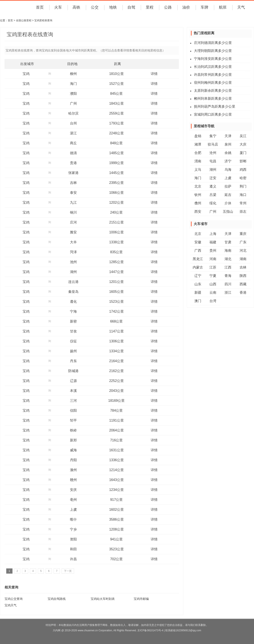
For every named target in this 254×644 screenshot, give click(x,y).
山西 (213, 284)
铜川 (73, 212)
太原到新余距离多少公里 (213, 91)
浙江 (228, 293)
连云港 (73, 282)
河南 (213, 259)
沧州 (213, 153)
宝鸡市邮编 (141, 599)
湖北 (228, 259)
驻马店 (213, 144)
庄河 (73, 222)
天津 (228, 136)
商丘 (73, 143)
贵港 (73, 163)
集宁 (213, 136)
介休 (228, 203)
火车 (58, 7)
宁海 (73, 311)
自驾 (131, 7)
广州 (73, 103)
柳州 (73, 74)
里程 (150, 7)
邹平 (73, 420)
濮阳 (73, 94)
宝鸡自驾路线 (57, 599)
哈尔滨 (73, 113)
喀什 (73, 519)
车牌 (204, 7)
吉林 (73, 183)
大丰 (73, 242)
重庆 (243, 234)
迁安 (213, 178)
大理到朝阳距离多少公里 (213, 51)
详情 (154, 74)
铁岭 (73, 430)
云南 (213, 293)
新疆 (198, 293)
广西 (198, 251)
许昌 (73, 559)
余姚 (228, 153)
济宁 (228, 161)
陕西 (243, 276)
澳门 (198, 301)
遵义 (213, 186)
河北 (243, 251)
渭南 (198, 161)
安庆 (73, 490)
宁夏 (213, 276)
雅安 (73, 232)
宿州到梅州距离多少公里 (213, 83)
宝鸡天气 (11, 605)
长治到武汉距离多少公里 (213, 67)
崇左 (243, 212)
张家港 (73, 173)
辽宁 (198, 276)
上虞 (73, 510)
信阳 (73, 410)
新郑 (73, 440)
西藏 (243, 284)
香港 (243, 293)
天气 (241, 7)
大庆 (243, 144)
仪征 (73, 341)
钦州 (198, 195)
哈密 (243, 178)
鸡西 (243, 170)
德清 (73, 153)
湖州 (73, 272)
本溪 (73, 391)
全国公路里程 (24, 20)
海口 (243, 195)
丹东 (73, 361)
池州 (73, 262)
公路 (168, 7)
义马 (198, 170)
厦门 (243, 153)
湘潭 (198, 144)
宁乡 (73, 529)
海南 (228, 251)
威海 (73, 450)
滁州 (73, 470)
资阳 (73, 539)
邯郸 (243, 161)
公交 (95, 7)
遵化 (73, 302)
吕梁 (213, 195)
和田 (73, 549)
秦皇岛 (73, 292)
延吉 (228, 195)
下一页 (68, 571)
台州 (73, 123)
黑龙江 (198, 259)
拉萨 (228, 186)
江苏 (213, 267)
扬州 (73, 351)
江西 (228, 267)
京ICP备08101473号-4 (150, 630)
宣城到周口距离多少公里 (213, 114)
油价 (186, 7)
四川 (228, 284)
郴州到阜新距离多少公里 (213, 99)
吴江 (243, 136)
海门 (73, 84)
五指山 (228, 212)
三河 (73, 401)
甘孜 (73, 331)
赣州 (73, 480)
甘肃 (228, 242)
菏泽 (73, 252)
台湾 (213, 301)
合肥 (198, 153)
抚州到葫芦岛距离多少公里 (215, 106)
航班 (223, 7)
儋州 (198, 203)
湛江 (73, 133)
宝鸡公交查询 (14, 599)
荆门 (243, 186)
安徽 (198, 242)
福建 (213, 242)
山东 (198, 284)
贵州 (213, 251)
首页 (40, 7)
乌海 (228, 170)
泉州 (228, 144)
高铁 (76, 7)
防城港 (73, 371)
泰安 (73, 193)
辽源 (73, 381)
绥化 (213, 203)
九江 (73, 203)
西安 (198, 212)
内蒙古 (198, 267)
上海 (213, 234)
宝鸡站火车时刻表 (103, 599)
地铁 (113, 7)
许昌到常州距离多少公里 (213, 75)
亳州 (73, 500)
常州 (243, 203)
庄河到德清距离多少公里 (213, 43)
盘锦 (198, 136)
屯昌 (213, 161)
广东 (243, 242)
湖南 (243, 259)
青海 (228, 276)
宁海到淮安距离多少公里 (213, 59)
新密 (73, 321)
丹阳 (73, 460)
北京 (198, 186)
